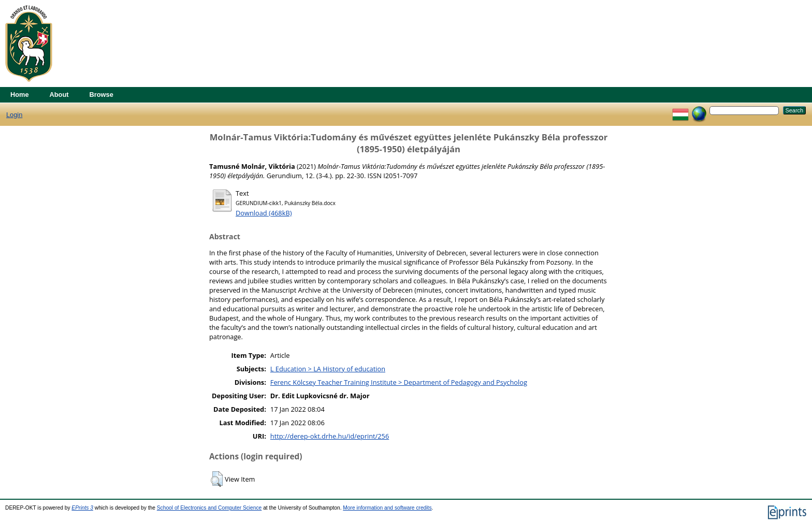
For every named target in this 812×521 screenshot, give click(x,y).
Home (20, 95)
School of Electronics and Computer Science (209, 508)
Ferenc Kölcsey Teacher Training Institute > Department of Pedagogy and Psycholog (399, 382)
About (59, 95)
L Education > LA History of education (328, 369)
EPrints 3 (82, 508)
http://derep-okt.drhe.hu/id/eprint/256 (330, 436)
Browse (102, 95)
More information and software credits (387, 508)
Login (14, 115)
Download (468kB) (264, 213)
